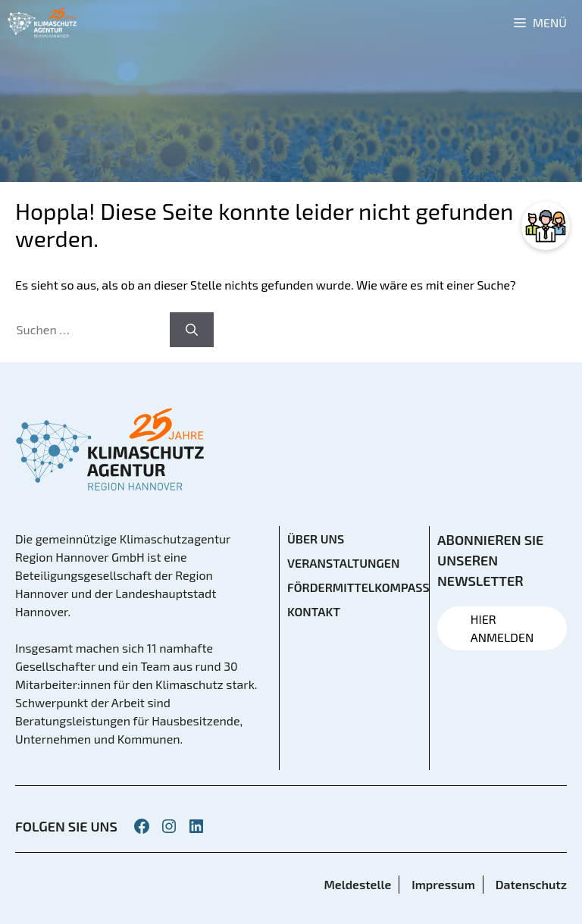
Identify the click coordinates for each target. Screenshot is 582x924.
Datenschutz (531, 884)
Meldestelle (357, 884)
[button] (33, 891)
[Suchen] (192, 330)
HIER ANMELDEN (502, 628)
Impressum (443, 884)
